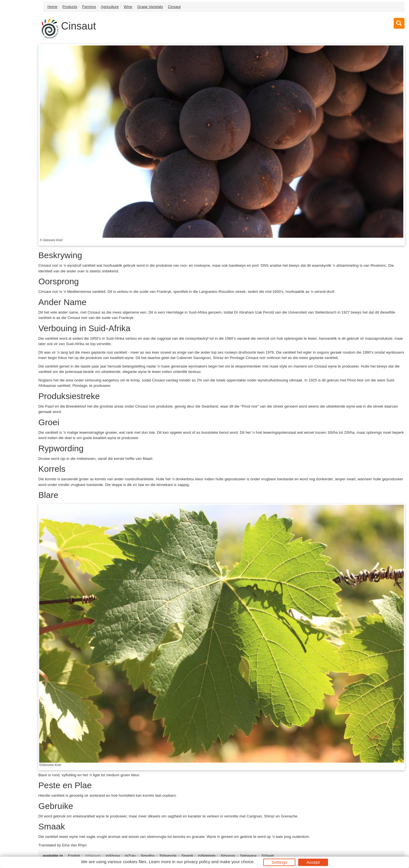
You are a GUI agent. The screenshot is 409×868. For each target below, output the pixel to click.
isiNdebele (207, 856)
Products (70, 7)
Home (52, 7)
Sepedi (187, 856)
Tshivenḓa (168, 856)
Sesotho (147, 856)
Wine (128, 7)
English (74, 856)
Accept (313, 862)
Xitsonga (228, 856)
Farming (89, 7)
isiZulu (130, 856)
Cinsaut (174, 7)
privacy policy (197, 862)
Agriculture (110, 7)
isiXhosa (113, 856)
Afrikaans (93, 856)
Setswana (248, 856)
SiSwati (268, 856)
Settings (279, 862)
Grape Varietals (150, 7)
